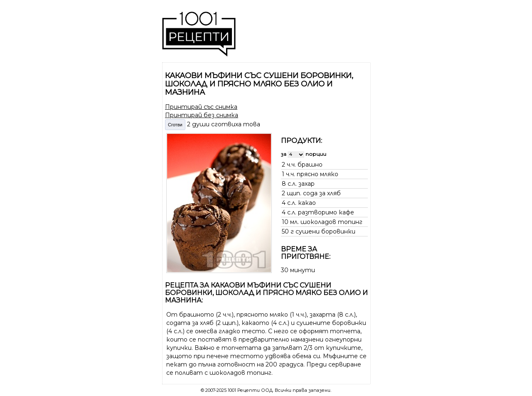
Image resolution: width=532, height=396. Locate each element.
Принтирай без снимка (202, 115)
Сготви (175, 125)
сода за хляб (322, 193)
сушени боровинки (325, 231)
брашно (310, 165)
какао (307, 203)
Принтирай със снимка (201, 107)
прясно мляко (318, 174)
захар (307, 184)
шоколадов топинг (331, 222)
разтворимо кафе (326, 212)
